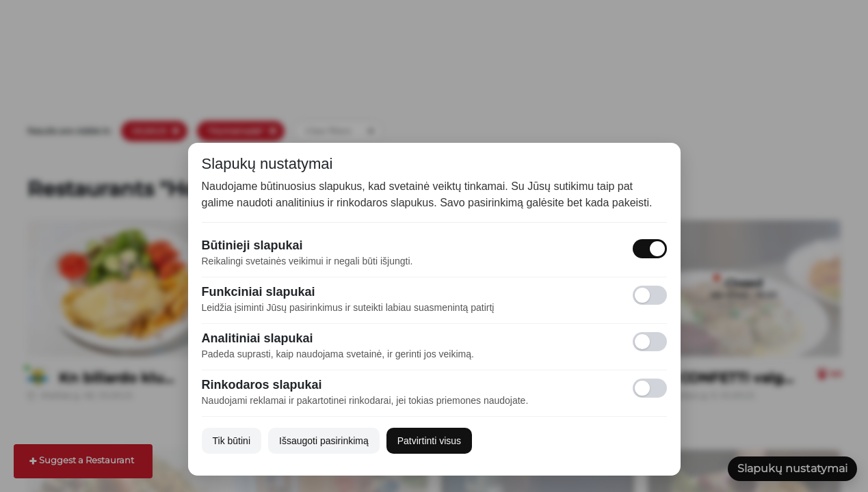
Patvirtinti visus (429, 441)
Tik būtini (232, 441)
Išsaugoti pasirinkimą (324, 441)
